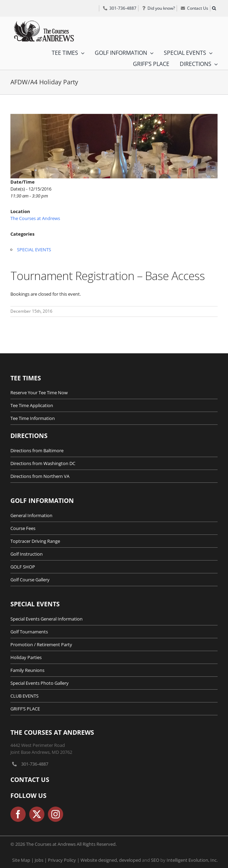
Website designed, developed (111, 860)
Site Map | (23, 860)
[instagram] (56, 814)
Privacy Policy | (64, 860)
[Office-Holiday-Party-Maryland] (114, 146)
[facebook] (18, 814)
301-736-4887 (35, 764)
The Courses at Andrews (35, 218)
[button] (214, 8)
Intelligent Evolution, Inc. (192, 860)
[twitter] (37, 814)
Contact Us (30, 779)
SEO (155, 860)
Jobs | (41, 860)
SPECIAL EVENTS (34, 250)
